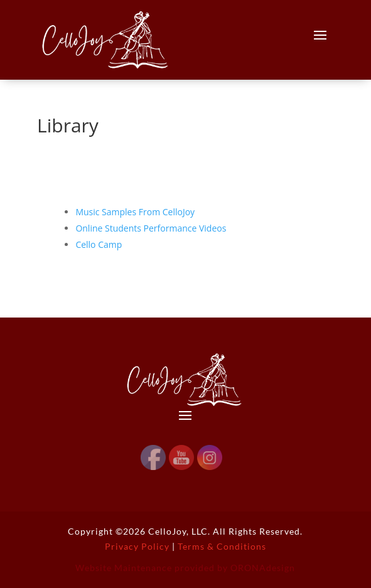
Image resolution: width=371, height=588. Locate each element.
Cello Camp (99, 244)
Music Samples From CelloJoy (135, 212)
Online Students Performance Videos (151, 228)
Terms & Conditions (222, 546)
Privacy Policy (137, 546)
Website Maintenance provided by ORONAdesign (185, 568)
